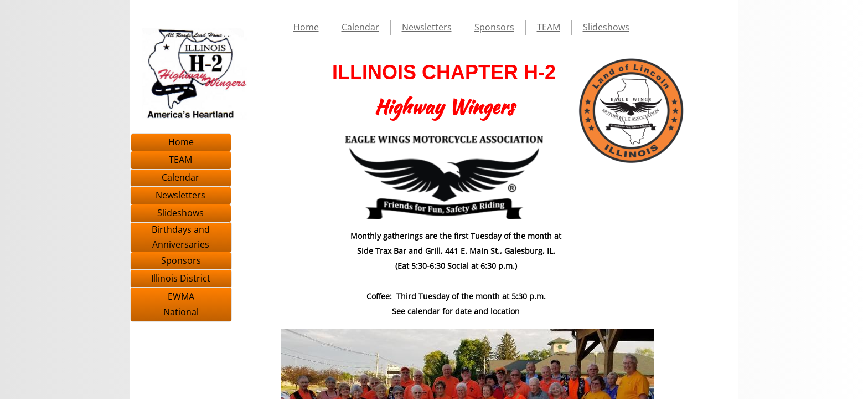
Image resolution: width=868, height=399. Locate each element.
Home (306, 27)
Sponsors (494, 27)
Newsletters (427, 27)
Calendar (360, 27)
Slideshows (606, 27)
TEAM (549, 27)
